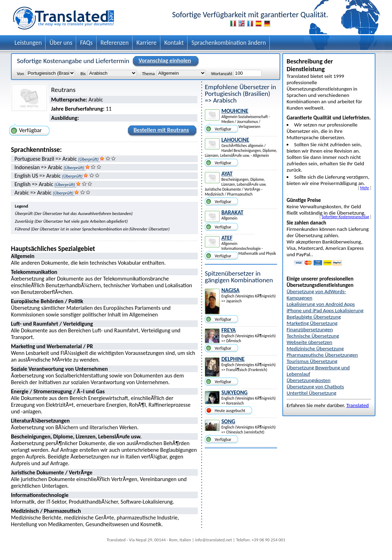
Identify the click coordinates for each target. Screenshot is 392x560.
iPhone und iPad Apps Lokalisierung (325, 310)
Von (20, 73)
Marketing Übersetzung (312, 323)
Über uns (61, 43)
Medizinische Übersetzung (315, 349)
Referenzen (115, 43)
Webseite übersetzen (310, 342)
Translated (357, 405)
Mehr (365, 188)
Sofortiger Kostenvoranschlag (345, 217)
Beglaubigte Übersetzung (314, 317)
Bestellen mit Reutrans (160, 131)
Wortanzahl (222, 73)
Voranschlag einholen (164, 61)
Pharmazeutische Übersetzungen (322, 355)
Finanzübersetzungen (310, 330)
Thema (148, 73)
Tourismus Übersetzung (312, 361)
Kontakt (174, 43)
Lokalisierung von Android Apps (321, 304)
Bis (83, 73)
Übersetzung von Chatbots (315, 387)
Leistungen (28, 43)
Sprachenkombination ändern (229, 43)
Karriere (146, 43)
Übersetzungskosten (308, 380)
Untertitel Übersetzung (311, 393)
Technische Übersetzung (313, 336)
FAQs (86, 43)
